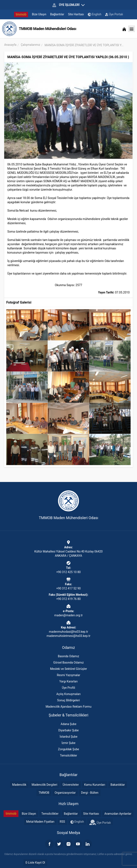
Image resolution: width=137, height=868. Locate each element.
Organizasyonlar (65, 793)
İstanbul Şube (69, 737)
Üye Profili (68, 688)
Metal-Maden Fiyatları (40, 822)
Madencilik (19, 785)
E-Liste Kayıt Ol (35, 863)
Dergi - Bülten (90, 793)
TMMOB (44, 793)
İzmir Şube (68, 743)
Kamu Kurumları (95, 785)
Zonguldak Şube (68, 749)
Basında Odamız (68, 656)
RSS (62, 822)
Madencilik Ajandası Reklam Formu (69, 707)
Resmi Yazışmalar (68, 675)
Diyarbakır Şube (68, 730)
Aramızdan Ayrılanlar (118, 814)
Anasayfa (10, 45)
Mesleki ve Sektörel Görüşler (68, 669)
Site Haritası (76, 14)
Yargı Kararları (68, 681)
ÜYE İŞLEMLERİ (68, 5)
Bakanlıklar (118, 785)
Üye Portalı (114, 14)
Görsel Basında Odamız (68, 662)
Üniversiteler (71, 785)
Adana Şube (69, 724)
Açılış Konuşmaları (68, 694)
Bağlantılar (57, 14)
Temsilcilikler (68, 755)
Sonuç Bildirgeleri (68, 700)
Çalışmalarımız (30, 45)
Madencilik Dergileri (44, 785)
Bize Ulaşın (39, 14)
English (95, 14)
